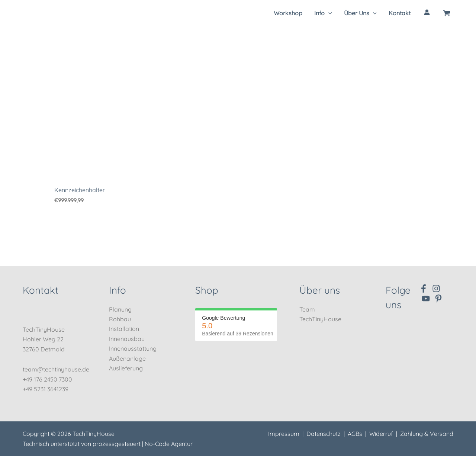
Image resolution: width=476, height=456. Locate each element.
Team (307, 309)
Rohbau (120, 319)
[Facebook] (424, 288)
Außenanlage (127, 358)
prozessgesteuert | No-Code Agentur (143, 444)
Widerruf (381, 434)
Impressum (284, 434)
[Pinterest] (438, 299)
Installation (124, 329)
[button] (323, 13)
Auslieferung (126, 368)
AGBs (355, 434)
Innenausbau (127, 339)
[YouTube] (426, 299)
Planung (120, 309)
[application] (328, 13)
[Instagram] (436, 288)
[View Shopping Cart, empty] (447, 13)
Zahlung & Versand (427, 434)
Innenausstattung (133, 348)
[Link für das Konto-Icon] (427, 12)
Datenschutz (324, 434)
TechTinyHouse (320, 319)
